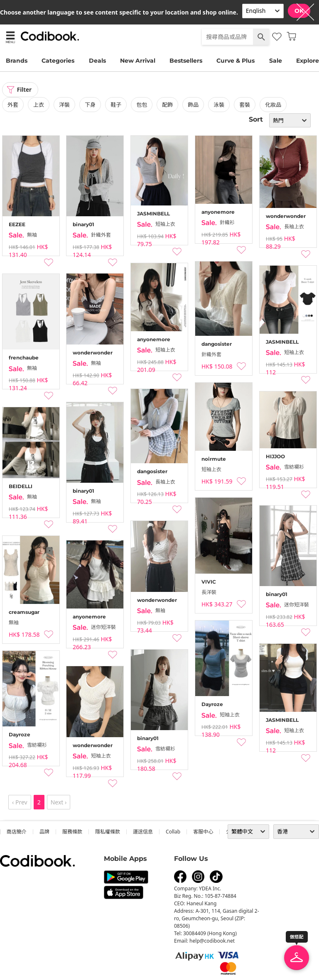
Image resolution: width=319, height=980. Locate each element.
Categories (58, 61)
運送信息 (143, 832)
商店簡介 (17, 832)
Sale (276, 61)
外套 (13, 105)
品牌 (44, 832)
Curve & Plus (236, 61)
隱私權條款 (108, 832)
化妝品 (273, 105)
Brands (17, 61)
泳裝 (219, 105)
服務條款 (72, 832)
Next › (59, 803)
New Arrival (138, 61)
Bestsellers (186, 61)
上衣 (39, 105)
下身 (90, 105)
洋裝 (64, 105)
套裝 (245, 105)
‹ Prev (20, 803)
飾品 (193, 105)
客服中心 (203, 832)
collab (173, 832)
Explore (308, 61)
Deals (97, 61)
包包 (142, 105)
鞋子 (116, 105)
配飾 (167, 105)
